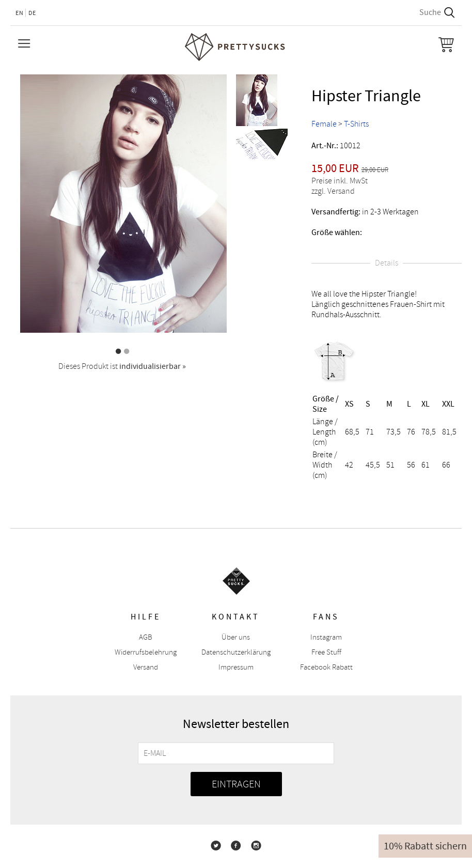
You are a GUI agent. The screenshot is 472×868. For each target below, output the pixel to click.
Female (324, 124)
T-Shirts (356, 124)
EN (20, 13)
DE (32, 13)
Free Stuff (326, 652)
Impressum (236, 667)
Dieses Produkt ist (122, 366)
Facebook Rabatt (326, 667)
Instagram (326, 637)
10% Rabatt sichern (425, 846)
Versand (146, 667)
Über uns (236, 637)
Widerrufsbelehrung (146, 652)
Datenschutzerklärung (236, 652)
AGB (146, 637)
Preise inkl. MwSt (340, 181)
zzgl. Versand (333, 191)
